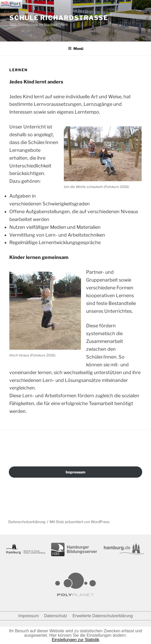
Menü (76, 48)
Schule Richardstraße (59, 18)
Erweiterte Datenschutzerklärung (102, 616)
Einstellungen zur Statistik (75, 640)
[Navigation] (11, 4)
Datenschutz (56, 616)
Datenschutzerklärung (27, 522)
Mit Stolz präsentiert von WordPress (80, 522)
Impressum (75, 472)
